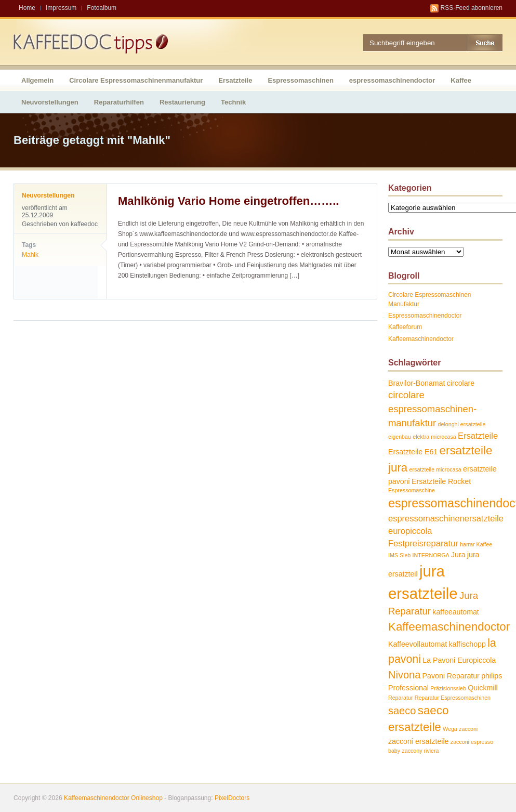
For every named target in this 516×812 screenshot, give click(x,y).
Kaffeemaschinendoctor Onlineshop (113, 798)
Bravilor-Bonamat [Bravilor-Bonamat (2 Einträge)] (416, 383)
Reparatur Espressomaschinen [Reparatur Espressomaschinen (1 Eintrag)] (453, 698)
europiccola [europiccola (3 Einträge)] (410, 531)
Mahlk (30, 255)
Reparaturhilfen (119, 102)
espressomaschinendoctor (392, 80)
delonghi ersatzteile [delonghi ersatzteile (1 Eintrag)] (462, 424)
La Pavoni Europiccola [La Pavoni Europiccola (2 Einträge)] (459, 660)
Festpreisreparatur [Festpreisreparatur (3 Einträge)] (423, 543)
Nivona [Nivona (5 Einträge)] (404, 675)
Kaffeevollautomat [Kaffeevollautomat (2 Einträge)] (418, 644)
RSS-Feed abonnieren (472, 8)
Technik (233, 102)
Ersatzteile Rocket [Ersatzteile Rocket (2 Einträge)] (441, 481)
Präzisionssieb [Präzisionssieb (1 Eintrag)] (448, 688)
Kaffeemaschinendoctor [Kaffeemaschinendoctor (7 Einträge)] (449, 627)
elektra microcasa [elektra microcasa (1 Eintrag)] (434, 437)
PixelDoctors (231, 798)
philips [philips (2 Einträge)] (492, 676)
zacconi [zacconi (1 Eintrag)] (468, 729)
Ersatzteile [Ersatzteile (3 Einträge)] (478, 436)
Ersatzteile (235, 80)
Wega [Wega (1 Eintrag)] (450, 729)
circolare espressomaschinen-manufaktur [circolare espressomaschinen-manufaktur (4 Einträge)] (432, 409)
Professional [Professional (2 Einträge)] (408, 688)
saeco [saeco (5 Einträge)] (402, 711)
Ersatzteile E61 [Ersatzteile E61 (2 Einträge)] (413, 452)
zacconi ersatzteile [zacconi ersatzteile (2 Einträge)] (418, 741)
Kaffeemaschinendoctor (421, 339)
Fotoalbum (102, 8)
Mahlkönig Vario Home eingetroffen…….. (228, 201)
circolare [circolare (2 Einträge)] (461, 383)
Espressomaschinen (300, 80)
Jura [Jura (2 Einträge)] (458, 555)
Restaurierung (182, 102)
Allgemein (37, 80)
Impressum (61, 8)
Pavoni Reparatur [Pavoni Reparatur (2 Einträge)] (451, 676)
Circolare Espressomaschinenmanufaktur (136, 80)
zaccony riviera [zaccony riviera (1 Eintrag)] (420, 751)
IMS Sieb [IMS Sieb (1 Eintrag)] (399, 555)
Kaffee (461, 80)
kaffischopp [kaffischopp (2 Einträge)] (467, 644)
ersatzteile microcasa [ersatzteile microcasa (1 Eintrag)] (435, 469)
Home (27, 8)
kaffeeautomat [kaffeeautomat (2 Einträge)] (455, 612)
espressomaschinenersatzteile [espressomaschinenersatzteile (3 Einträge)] (446, 518)
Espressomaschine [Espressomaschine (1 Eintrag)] (412, 490)
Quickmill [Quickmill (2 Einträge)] (482, 688)
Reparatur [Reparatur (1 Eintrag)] (400, 698)
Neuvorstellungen (50, 102)
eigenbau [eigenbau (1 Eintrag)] (400, 437)
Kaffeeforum (405, 327)
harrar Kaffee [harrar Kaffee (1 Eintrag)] (476, 544)
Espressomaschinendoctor (425, 316)
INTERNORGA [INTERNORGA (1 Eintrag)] (431, 555)
